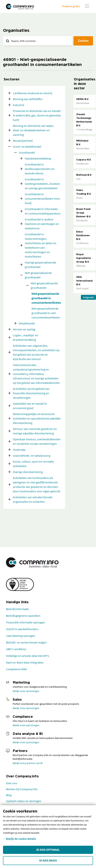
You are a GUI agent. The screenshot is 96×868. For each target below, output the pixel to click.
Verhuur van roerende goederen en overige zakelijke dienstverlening (35, 431)
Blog (9, 795)
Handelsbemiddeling (38, 158)
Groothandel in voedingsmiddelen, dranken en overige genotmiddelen (42, 184)
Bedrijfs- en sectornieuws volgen (26, 642)
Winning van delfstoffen (28, 99)
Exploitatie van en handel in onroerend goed (30, 406)
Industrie (19, 105)
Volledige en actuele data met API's (28, 656)
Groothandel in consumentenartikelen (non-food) (43, 199)
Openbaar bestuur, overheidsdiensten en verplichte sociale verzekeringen (37, 441)
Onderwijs (19, 450)
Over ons (12, 783)
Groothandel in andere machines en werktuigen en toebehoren (42, 224)
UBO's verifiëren (16, 649)
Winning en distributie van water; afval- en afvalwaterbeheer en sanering (33, 130)
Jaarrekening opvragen (21, 636)
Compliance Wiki (16, 669)
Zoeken (83, 41)
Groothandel (27, 152)
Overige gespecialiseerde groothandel (40, 265)
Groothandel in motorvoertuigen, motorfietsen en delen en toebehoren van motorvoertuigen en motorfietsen (41, 245)
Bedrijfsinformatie (17, 609)
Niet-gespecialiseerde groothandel (38, 275)
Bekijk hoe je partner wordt (28, 763)
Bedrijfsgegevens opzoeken (23, 616)
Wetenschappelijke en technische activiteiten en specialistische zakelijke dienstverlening (37, 418)
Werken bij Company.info (22, 789)
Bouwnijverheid (23, 141)
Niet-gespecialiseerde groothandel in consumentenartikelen (46, 298)
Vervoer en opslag (24, 329)
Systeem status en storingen (24, 801)
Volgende (88, 297)
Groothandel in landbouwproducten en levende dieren (40, 169)
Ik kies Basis (48, 861)
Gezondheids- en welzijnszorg (32, 456)
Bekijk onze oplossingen (26, 691)
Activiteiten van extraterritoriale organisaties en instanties (33, 499)
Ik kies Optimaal (48, 850)
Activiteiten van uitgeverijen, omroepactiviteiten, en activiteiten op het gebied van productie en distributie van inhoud (36, 352)
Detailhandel (27, 323)
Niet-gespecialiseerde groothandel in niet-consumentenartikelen (46, 313)
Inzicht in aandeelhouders (22, 629)
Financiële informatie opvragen (26, 622)
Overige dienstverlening (28, 472)
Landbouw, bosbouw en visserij (33, 93)
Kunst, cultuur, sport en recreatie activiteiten (33, 464)
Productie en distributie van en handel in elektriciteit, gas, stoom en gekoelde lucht (37, 115)
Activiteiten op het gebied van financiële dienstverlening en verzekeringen (31, 393)
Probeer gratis (71, 6)
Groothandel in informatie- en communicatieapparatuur (43, 211)
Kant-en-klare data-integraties (25, 662)
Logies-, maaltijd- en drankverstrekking (26, 337)
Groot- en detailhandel (27, 147)
